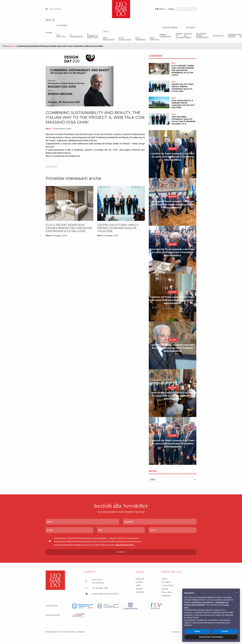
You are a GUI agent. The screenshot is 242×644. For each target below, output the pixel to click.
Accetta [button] (225, 631)
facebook (140, 582)
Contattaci (166, 599)
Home (49, 34)
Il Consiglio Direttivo (121, 38)
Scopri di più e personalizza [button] (211, 637)
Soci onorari (197, 42)
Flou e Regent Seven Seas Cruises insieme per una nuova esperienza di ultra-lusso (69, 231)
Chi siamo (71, 26)
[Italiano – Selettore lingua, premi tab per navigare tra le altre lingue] (152, 9)
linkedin (139, 592)
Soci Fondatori (172, 42)
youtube (139, 585)
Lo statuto (70, 38)
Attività (165, 592)
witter (138, 589)
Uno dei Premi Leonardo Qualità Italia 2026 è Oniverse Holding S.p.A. (183, 124)
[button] (237, 593)
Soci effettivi (221, 42)
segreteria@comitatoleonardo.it (106, 597)
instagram (140, 595)
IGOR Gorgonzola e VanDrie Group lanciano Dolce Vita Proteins (183, 107)
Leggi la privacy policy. (124, 548)
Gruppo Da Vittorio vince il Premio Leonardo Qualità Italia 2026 (118, 231)
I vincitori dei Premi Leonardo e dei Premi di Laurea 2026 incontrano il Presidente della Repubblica (173, 160)
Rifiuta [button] (197, 631)
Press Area (167, 595)
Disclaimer (174, 635)
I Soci (143, 33)
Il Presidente (95, 38)
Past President (147, 42)
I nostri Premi (168, 589)
